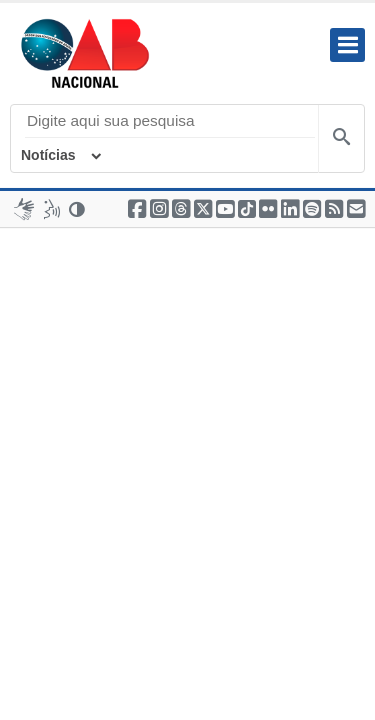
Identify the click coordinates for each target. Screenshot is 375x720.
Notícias (48, 155)
